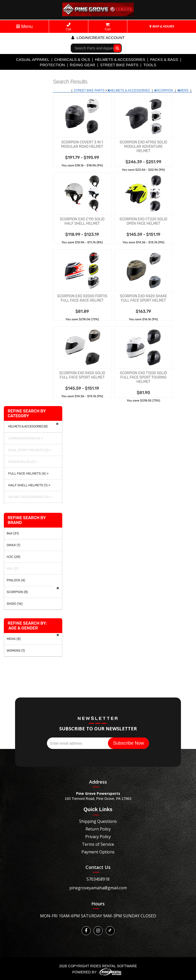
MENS (183, 90)
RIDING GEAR (83, 65)
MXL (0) (12, 568)
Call (69, 27)
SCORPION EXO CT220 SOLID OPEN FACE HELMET (143, 221)
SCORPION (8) (17, 592)
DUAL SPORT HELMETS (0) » (29, 450)
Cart (108, 27)
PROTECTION (52, 65)
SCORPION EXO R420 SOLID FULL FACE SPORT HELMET (82, 375)
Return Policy (98, 829)
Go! (116, 48)
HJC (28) (13, 557)
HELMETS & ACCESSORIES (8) (28, 426)
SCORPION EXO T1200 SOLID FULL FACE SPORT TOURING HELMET (144, 377)
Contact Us (98, 867)
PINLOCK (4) (16, 580)
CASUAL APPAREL (33, 59)
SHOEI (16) (15, 604)
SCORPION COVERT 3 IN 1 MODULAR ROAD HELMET (82, 144)
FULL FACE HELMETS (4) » (28, 473)
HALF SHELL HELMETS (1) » (28, 485)
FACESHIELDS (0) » (22, 462)
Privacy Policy (98, 837)
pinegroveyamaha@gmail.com (98, 888)
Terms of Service (98, 844)
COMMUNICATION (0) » (25, 438)
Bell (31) (13, 533)
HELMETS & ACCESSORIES (120, 59)
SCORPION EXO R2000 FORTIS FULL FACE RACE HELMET (82, 298)
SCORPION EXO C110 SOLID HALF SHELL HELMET (82, 221)
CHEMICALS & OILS (72, 59)
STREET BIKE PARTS (119, 65)
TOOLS (150, 65)
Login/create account (98, 38)
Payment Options (98, 852)
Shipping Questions (98, 821)
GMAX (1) (13, 545)
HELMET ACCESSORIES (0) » (29, 497)
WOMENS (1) (16, 650)
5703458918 (98, 879)
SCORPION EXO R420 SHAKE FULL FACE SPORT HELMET (143, 298)
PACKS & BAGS (164, 59)
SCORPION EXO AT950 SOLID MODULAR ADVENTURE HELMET (144, 147)
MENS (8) (14, 639)
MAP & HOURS (162, 26)
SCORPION (164, 90)
